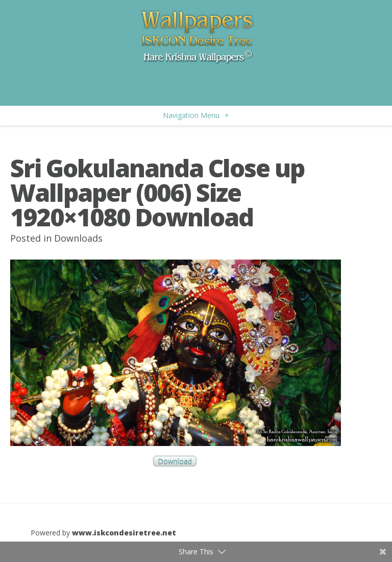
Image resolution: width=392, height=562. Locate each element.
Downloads (78, 238)
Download (175, 461)
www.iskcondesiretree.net (124, 533)
